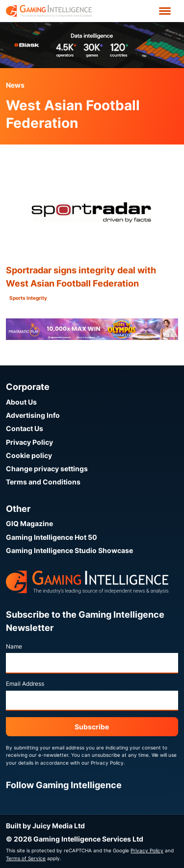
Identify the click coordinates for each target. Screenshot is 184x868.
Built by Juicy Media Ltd (45, 826)
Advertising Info (33, 415)
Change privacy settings (47, 469)
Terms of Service (26, 858)
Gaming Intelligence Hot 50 (52, 537)
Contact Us (25, 428)
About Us (21, 402)
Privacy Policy (29, 442)
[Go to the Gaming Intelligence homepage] (49, 11)
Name (14, 646)
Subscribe (92, 727)
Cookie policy (29, 455)
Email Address (25, 684)
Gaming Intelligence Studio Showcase (69, 550)
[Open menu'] (165, 11)
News (15, 85)
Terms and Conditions (43, 482)
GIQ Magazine (29, 523)
